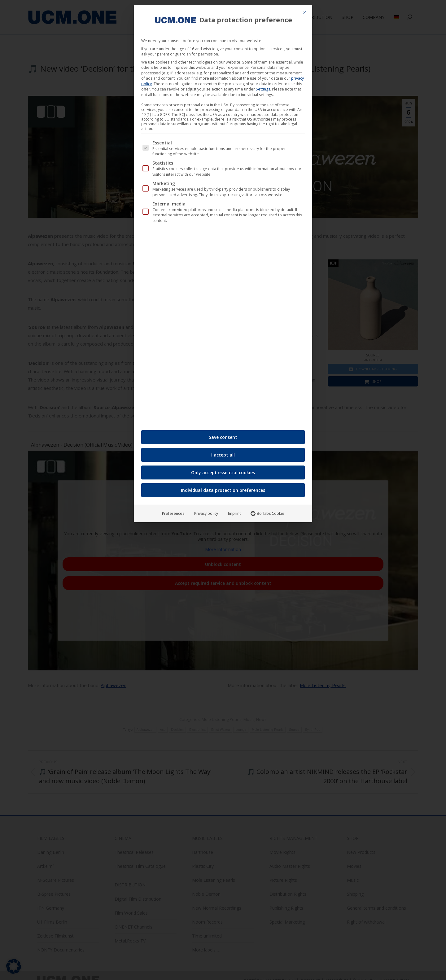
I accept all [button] (223, 185)
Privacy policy (206, 244)
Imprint (234, 244)
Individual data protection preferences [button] (223, 221)
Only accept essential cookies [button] (223, 203)
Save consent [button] (223, 168)
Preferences (173, 244)
